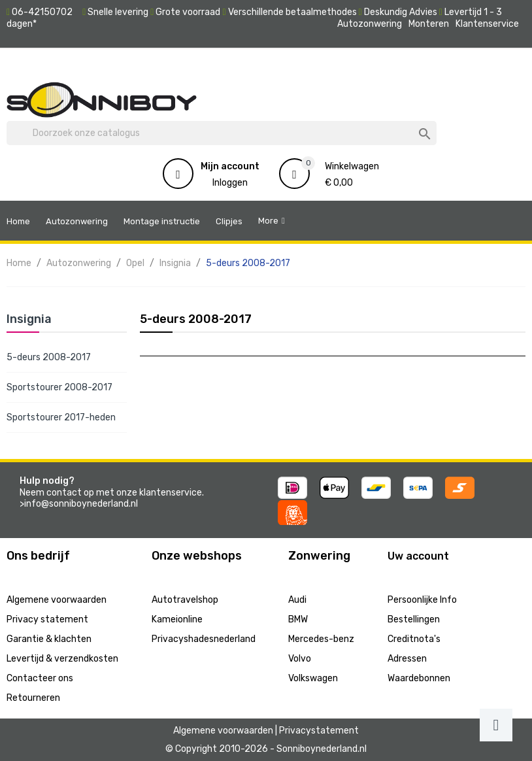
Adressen (407, 659)
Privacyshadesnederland (204, 639)
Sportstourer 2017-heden (61, 417)
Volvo (300, 659)
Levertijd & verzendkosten (62, 659)
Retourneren (33, 698)
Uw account (418, 556)
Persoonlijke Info (422, 600)
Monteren (429, 24)
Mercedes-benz (321, 639)
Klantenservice (487, 24)
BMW (298, 619)
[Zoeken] (222, 133)
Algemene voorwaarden (57, 600)
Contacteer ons (40, 678)
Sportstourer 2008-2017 (59, 387)
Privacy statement (47, 619)
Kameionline (177, 619)
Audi (297, 600)
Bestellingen (414, 619)
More (268, 221)
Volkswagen (313, 678)
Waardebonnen (419, 678)
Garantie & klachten (49, 639)
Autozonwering (370, 24)
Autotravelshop (185, 600)
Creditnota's (414, 639)
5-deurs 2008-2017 (49, 357)
